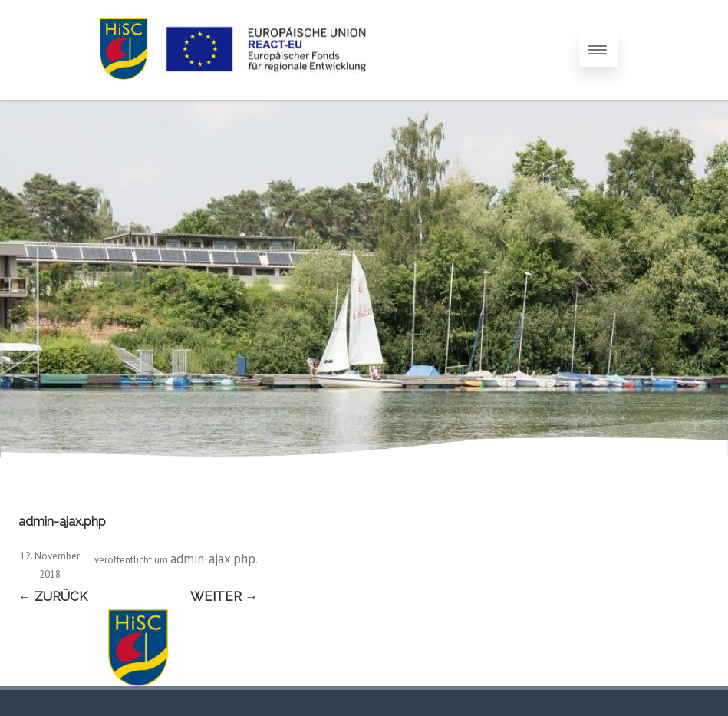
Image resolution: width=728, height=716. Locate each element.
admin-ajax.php (213, 559)
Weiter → (224, 596)
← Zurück (53, 596)
